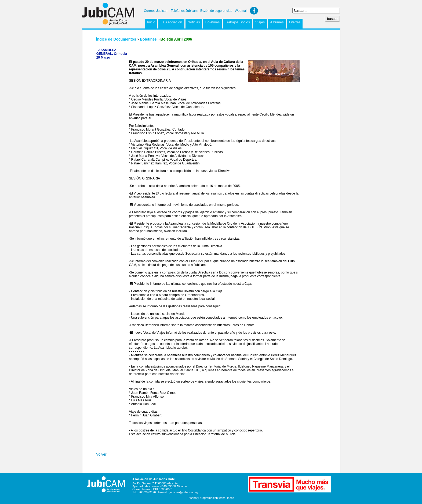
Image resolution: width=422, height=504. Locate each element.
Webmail (241, 11)
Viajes (260, 22)
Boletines (212, 22)
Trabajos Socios (237, 22)
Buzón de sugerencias (216, 11)
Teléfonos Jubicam (184, 11)
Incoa (231, 498)
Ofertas (295, 22)
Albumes (277, 22)
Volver (101, 454)
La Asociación (171, 22)
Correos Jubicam (156, 11)
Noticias (194, 22)
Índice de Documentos (116, 39)
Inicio (151, 22)
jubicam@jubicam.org (184, 492)
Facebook (254, 11)
